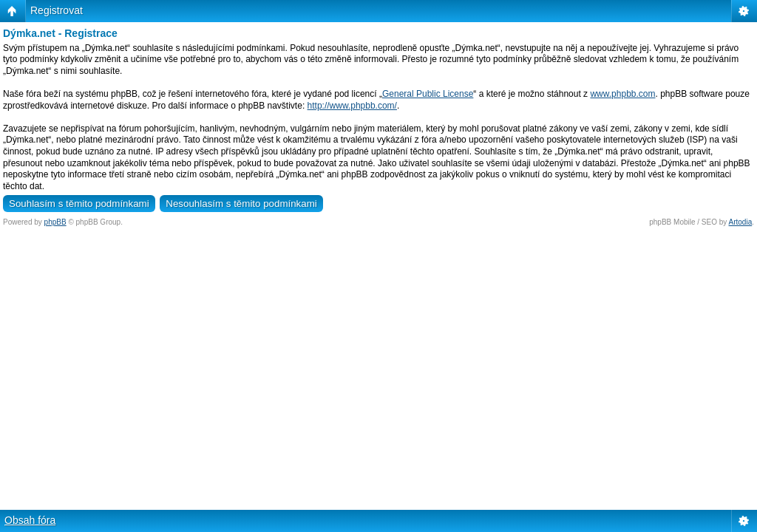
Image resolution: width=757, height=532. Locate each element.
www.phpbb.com (622, 94)
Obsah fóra (30, 520)
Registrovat (57, 10)
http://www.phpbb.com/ (352, 106)
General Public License (428, 94)
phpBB (55, 222)
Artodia (741, 222)
